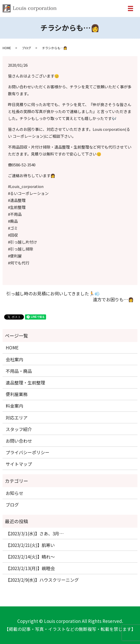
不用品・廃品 (19, 371)
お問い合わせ (19, 441)
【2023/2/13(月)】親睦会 (30, 568)
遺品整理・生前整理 (25, 383)
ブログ (27, 48)
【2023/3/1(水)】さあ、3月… (35, 533)
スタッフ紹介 (19, 429)
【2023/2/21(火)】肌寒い (30, 545)
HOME (7, 48)
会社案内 (14, 359)
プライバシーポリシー (28, 452)
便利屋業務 (17, 394)
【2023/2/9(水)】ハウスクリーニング (42, 580)
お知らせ (14, 493)
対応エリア (17, 418)
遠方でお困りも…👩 (113, 299)
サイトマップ (19, 464)
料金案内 (14, 406)
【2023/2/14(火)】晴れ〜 (30, 557)
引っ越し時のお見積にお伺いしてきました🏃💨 (53, 294)
